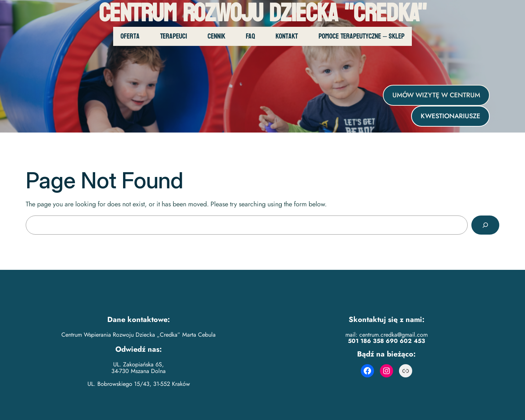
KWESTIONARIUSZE (450, 116)
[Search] (485, 225)
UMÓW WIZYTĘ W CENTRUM (436, 95)
